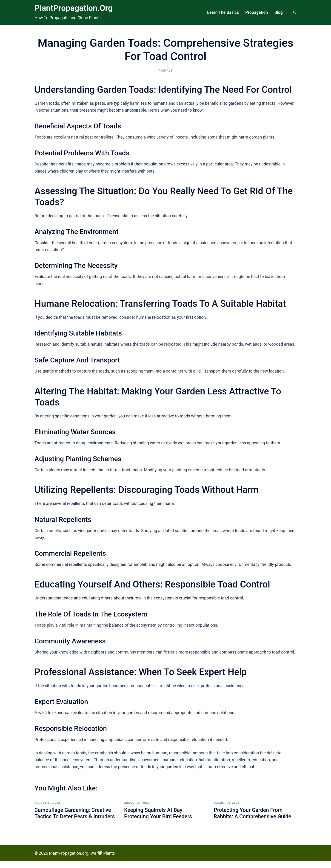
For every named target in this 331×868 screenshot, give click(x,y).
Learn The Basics (223, 12)
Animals (165, 71)
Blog (279, 12)
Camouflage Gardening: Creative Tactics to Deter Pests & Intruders (74, 817)
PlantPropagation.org (74, 8)
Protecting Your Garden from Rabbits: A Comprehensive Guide (254, 813)
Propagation (257, 12)
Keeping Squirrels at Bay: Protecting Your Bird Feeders (160, 813)
